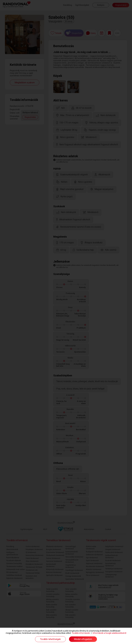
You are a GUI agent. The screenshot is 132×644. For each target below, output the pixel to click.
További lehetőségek (50, 639)
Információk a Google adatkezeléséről (109, 633)
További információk (81, 633)
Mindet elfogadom (83, 639)
